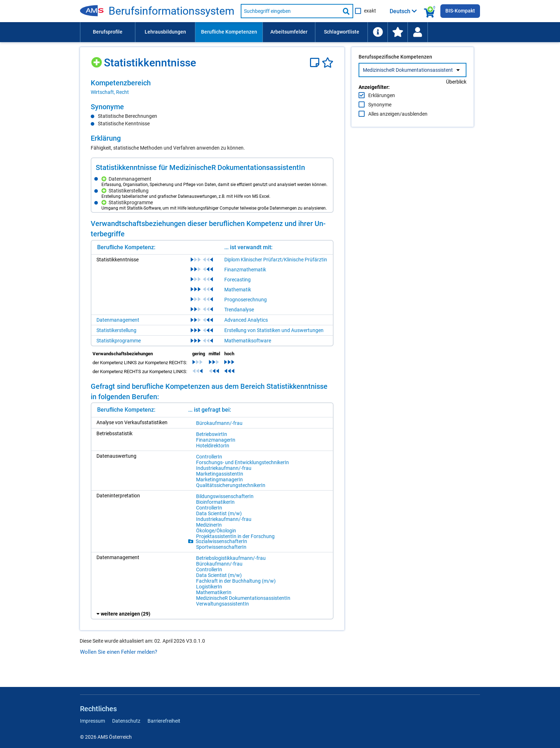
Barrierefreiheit (164, 721)
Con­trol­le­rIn (209, 457)
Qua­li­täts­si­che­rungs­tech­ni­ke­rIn (231, 485)
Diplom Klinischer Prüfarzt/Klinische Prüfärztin (276, 260)
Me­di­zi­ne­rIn (209, 525)
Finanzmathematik (245, 270)
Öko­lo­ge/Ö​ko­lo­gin (216, 531)
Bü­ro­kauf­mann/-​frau (219, 423)
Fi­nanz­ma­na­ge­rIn (216, 440)
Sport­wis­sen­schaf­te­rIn (221, 547)
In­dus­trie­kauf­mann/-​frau (224, 468)
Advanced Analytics (246, 320)
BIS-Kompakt (460, 11)
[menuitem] (107, 32)
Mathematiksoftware (248, 341)
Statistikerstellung (116, 330)
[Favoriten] (328, 63)
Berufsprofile (108, 32)
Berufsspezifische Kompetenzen (395, 72)
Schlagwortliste (342, 32)
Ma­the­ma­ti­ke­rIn (214, 592)
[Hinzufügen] (97, 60)
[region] (212, 87)
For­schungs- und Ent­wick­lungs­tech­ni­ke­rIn (242, 462)
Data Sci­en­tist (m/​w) (219, 513)
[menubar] (280, 32)
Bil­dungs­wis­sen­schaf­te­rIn (225, 496)
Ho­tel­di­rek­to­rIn (213, 446)
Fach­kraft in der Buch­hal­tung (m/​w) (236, 581)
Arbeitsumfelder (289, 32)
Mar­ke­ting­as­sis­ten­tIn (220, 474)
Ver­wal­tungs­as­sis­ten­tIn (222, 604)
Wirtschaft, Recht (110, 92)
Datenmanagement (118, 320)
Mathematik (238, 290)
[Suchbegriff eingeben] (290, 11)
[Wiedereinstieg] (417, 32)
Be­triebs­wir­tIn (212, 434)
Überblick (456, 97)
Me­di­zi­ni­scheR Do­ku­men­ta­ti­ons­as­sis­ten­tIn (243, 598)
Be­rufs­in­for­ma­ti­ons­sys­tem (171, 11)
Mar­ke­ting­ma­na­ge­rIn (219, 480)
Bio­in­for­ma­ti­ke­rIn (215, 502)
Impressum (92, 721)
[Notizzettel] (316, 63)
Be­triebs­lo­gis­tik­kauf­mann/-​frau (231, 558)
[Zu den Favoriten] (397, 32)
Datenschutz (126, 721)
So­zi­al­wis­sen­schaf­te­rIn (221, 541)
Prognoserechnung (246, 300)
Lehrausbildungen (165, 32)
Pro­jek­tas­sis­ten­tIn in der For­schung (235, 536)
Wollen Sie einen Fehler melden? (119, 652)
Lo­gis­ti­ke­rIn (209, 587)
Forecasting (237, 280)
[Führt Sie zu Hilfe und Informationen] (377, 32)
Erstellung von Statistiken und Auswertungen (274, 330)
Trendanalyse (239, 310)
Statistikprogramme (119, 341)
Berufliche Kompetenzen (229, 32)
